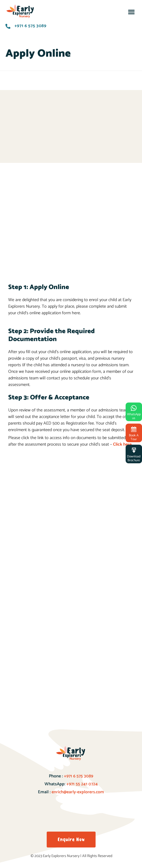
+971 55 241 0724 (82, 784)
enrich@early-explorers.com (78, 792)
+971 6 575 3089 (78, 776)
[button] (131, 12)
